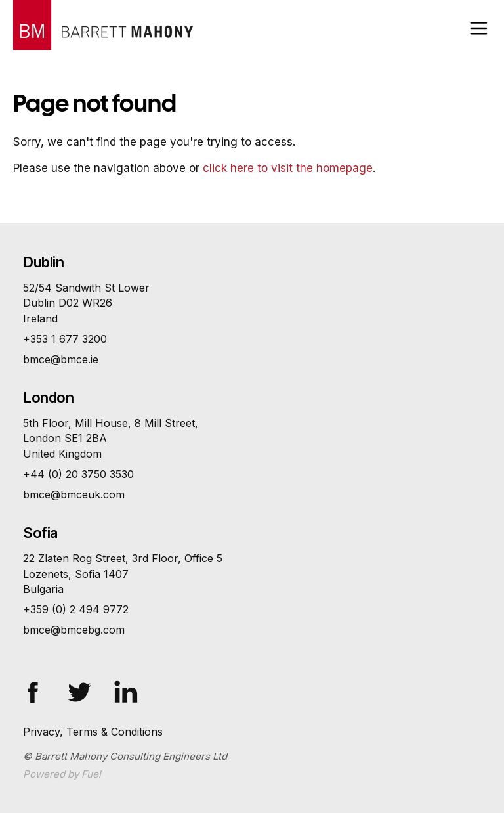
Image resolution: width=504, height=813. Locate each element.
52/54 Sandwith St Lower (252, 304)
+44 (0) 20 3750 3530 (78, 474)
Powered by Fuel (62, 774)
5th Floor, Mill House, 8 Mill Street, (252, 439)
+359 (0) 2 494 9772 (76, 609)
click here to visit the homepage (288, 168)
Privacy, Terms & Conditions (93, 732)
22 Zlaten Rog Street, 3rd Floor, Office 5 (252, 574)
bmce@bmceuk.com (74, 494)
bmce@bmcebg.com (74, 630)
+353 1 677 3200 (65, 339)
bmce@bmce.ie (61, 359)
